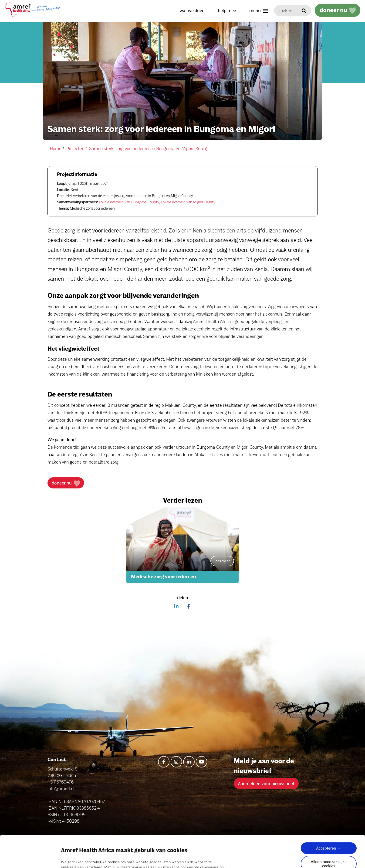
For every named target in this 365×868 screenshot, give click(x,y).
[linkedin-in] (189, 762)
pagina (154, 842)
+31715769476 (61, 782)
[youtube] (201, 762)
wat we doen (192, 10)
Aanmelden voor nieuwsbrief (266, 784)
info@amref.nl (61, 788)
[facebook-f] (164, 762)
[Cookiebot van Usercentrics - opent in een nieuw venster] (30, 859)
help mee (227, 10)
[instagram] (176, 762)
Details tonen (72, 859)
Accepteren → (329, 818)
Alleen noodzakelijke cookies (329, 834)
